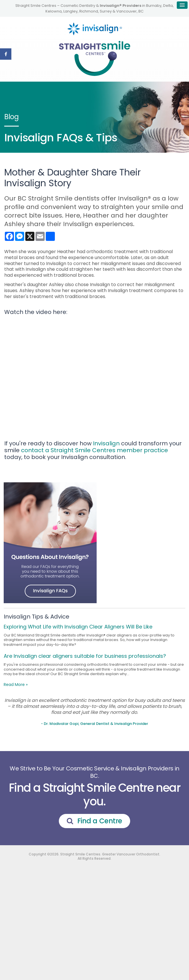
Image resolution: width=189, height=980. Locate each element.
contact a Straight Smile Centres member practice (94, 450)
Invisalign (106, 443)
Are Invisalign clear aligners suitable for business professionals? (85, 656)
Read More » (16, 685)
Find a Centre (100, 821)
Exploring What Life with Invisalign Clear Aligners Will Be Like (78, 627)
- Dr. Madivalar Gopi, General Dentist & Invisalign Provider (94, 724)
